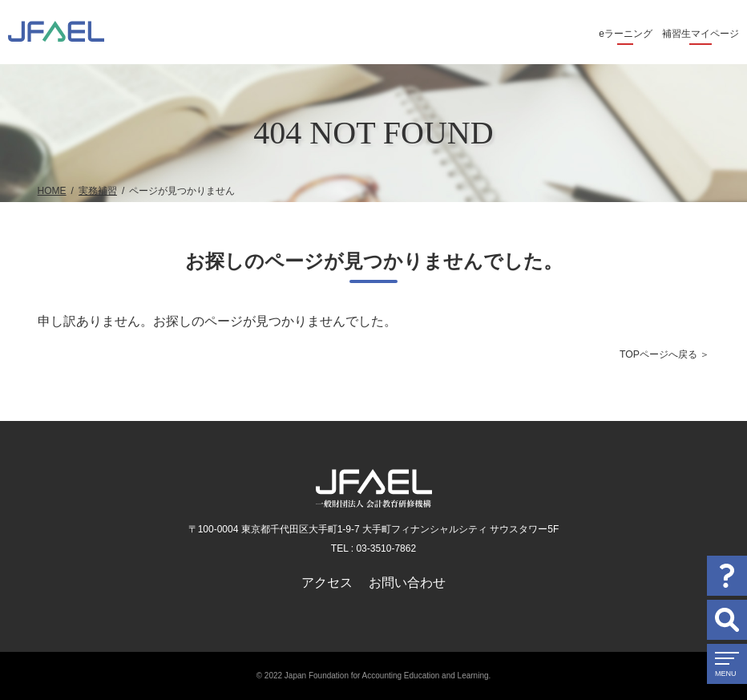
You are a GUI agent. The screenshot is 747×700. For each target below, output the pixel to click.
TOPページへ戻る (658, 354)
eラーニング (626, 34)
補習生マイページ (701, 34)
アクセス (327, 583)
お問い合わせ (407, 583)
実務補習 (98, 191)
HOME (52, 191)
